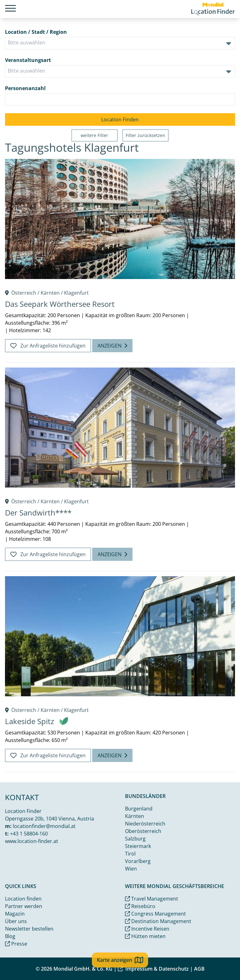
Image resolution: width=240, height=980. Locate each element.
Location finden (23, 899)
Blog (10, 936)
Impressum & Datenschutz (153, 969)
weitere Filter (94, 135)
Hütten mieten (145, 936)
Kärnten (50, 293)
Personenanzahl (25, 88)
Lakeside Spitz (30, 721)
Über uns (16, 921)
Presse (16, 944)
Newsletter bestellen (29, 929)
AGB (199, 969)
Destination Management (158, 921)
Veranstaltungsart (28, 60)
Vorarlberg (138, 861)
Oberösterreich (143, 831)
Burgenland (139, 809)
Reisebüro (140, 906)
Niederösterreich (145, 824)
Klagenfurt (76, 293)
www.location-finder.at (32, 841)
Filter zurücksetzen (145, 135)
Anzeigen (112, 346)
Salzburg (135, 839)
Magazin (15, 914)
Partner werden (24, 906)
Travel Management (152, 899)
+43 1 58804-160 (29, 834)
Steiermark (138, 846)
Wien (131, 869)
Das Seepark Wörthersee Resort (60, 304)
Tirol (130, 854)
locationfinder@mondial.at (44, 826)
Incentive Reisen (147, 929)
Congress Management (155, 914)
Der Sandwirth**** (38, 513)
